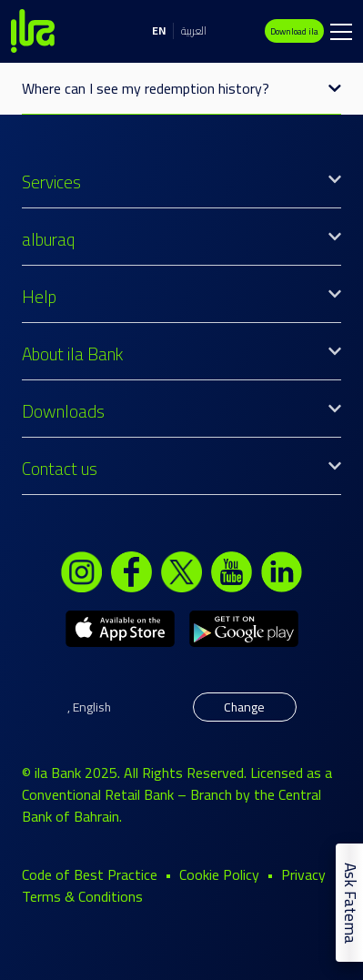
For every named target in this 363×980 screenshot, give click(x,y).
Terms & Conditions (82, 896)
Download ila (294, 31)
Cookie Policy (219, 874)
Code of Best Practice (90, 874)
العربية (194, 30)
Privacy (303, 874)
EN (159, 30)
